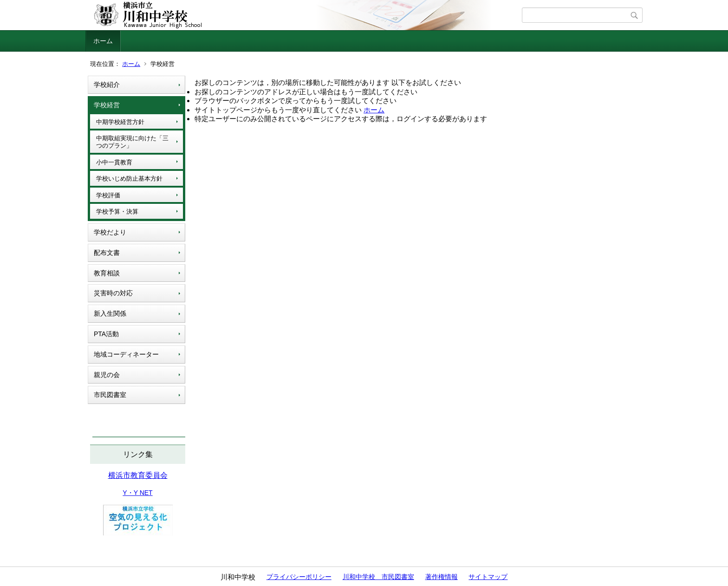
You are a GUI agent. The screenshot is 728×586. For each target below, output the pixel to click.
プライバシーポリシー (299, 577)
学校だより (110, 232)
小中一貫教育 (114, 162)
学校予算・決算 (117, 212)
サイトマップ (488, 577)
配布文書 (107, 253)
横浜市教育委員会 (138, 475)
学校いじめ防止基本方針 (129, 179)
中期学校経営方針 (120, 122)
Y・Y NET (137, 493)
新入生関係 (110, 313)
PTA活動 (106, 334)
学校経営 (107, 105)
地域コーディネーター (126, 354)
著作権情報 (442, 577)
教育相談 (107, 273)
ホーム (103, 41)
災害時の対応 (113, 293)
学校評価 (108, 195)
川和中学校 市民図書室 (378, 577)
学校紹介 (107, 85)
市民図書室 (110, 395)
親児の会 (107, 375)
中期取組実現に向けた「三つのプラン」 (132, 142)
